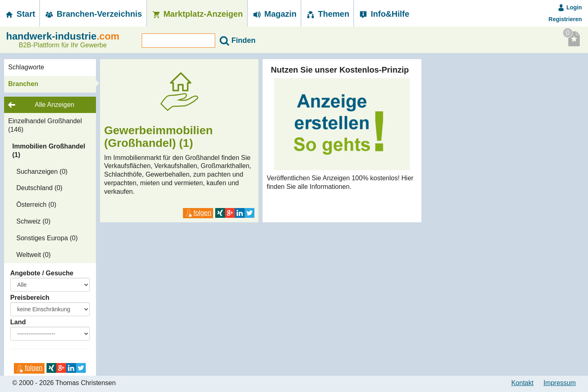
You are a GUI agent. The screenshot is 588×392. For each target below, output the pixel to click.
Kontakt (522, 383)
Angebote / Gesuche (42, 273)
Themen (327, 14)
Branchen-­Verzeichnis (93, 14)
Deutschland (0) (39, 188)
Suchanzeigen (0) (42, 172)
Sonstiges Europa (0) (47, 238)
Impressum (560, 383)
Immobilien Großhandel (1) (49, 151)
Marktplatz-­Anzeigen (197, 14)
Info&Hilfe (384, 14)
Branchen (23, 84)
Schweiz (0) (33, 221)
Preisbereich (30, 298)
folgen (29, 368)
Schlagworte (26, 67)
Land (18, 322)
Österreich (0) (36, 205)
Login (570, 7)
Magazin (274, 14)
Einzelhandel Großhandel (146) (45, 125)
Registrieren (565, 19)
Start (20, 14)
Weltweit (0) (33, 255)
